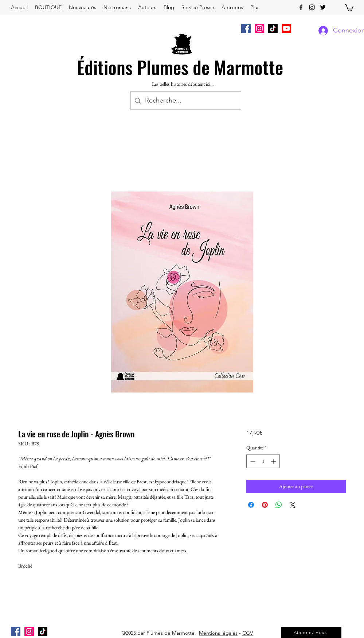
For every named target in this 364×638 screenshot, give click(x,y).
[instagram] (312, 7)
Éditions (105, 67)
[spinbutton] (263, 461)
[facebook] (301, 7)
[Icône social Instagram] (259, 28)
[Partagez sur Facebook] (251, 505)
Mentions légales (218, 633)
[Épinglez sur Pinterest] (265, 505)
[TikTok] (273, 28)
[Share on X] (293, 505)
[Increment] (274, 461)
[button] (349, 7)
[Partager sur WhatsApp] (279, 505)
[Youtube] (286, 28)
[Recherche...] (185, 101)
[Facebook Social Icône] (246, 28)
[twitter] (323, 7)
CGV (248, 633)
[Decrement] (252, 461)
